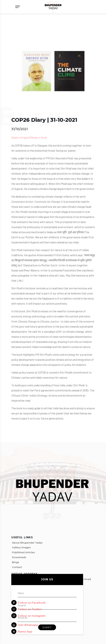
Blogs (15, 562)
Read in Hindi (39, 138)
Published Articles (23, 552)
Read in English (20, 138)
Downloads (19, 557)
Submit (47, 627)
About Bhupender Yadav (27, 543)
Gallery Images (21, 547)
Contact (17, 567)
